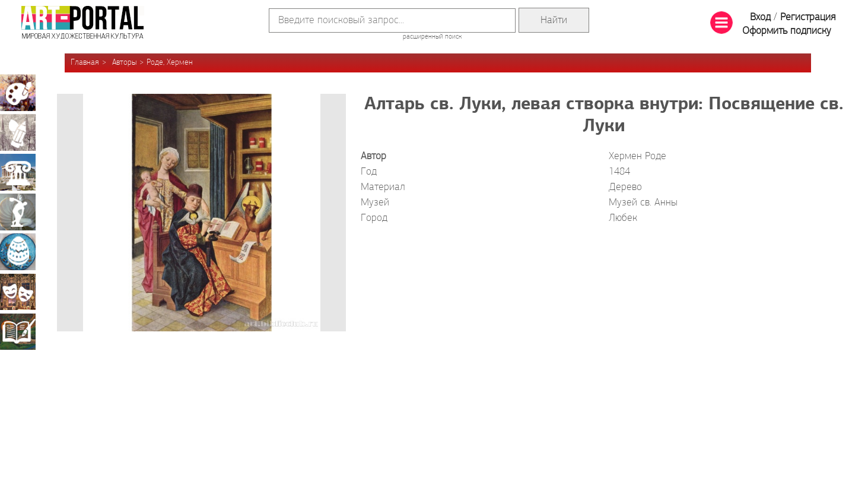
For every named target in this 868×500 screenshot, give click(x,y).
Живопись (18, 93)
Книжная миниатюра (18, 331)
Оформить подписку (787, 31)
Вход (760, 18)
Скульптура (18, 212)
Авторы (124, 63)
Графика (18, 132)
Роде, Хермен (170, 63)
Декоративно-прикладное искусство (18, 252)
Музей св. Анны (643, 203)
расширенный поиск (432, 37)
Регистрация (808, 18)
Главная (85, 63)
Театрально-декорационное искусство (18, 292)
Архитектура (18, 172)
